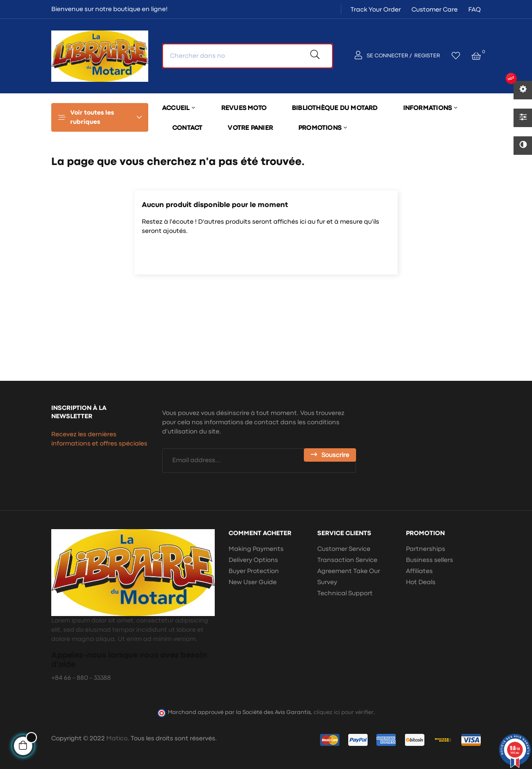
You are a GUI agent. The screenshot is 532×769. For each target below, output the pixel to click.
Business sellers (429, 560)
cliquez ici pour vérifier (344, 712)
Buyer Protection (254, 571)
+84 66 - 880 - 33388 (81, 678)
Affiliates (419, 571)
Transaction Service (347, 560)
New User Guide (253, 582)
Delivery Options (253, 560)
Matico (117, 738)
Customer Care (435, 10)
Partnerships (426, 549)
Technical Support (345, 593)
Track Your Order (376, 10)
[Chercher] (266, 255)
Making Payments (256, 549)
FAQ (475, 10)
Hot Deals (421, 582)
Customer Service (344, 549)
